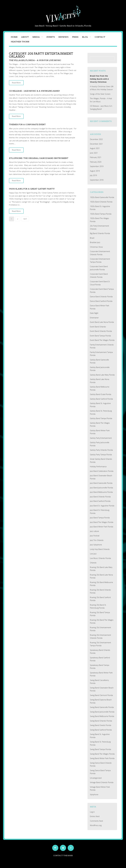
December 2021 (96, 144)
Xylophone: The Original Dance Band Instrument (39, 158)
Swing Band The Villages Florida (102, 754)
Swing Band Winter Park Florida (102, 758)
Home (14, 37)
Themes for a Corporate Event (27, 124)
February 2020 (96, 162)
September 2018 (97, 180)
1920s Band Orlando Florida (101, 202)
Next (25, 219)
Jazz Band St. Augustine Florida (102, 506)
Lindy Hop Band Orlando (100, 549)
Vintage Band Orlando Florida (102, 782)
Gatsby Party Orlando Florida (101, 450)
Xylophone (94, 794)
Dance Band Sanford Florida (101, 301)
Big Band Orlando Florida (100, 233)
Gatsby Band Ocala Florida (101, 394)
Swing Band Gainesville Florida (102, 707)
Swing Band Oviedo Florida (101, 725)
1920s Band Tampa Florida (101, 214)
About (25, 37)
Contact (100, 37)
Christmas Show (96, 247)
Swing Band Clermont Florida (101, 695)
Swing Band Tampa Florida (100, 749)
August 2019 (95, 171)
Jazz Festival (95, 536)
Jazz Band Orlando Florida (100, 497)
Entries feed (95, 816)
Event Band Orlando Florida (101, 331)
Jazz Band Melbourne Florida (101, 492)
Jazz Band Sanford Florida (100, 501)
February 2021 (96, 157)
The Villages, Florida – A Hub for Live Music (35, 60)
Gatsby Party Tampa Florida (101, 455)
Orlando (93, 563)
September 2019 (97, 166)
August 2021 (95, 148)
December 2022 (96, 139)
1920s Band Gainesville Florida (102, 197)
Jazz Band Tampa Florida (100, 518)
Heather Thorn (20, 42)
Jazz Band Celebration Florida (102, 471)
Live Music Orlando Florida (100, 558)
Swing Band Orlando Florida (101, 721)
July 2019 (93, 175)
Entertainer (94, 318)
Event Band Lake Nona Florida (102, 322)
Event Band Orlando (98, 327)
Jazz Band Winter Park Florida (102, 527)
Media (36, 37)
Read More (16, 83)
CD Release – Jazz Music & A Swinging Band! (34, 91)
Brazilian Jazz (95, 242)
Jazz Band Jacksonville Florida (101, 488)
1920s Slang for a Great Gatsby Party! (32, 189)
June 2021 (94, 153)
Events (51, 37)
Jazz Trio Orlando (97, 540)
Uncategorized (96, 778)
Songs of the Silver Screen (100, 94)
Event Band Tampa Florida (100, 336)
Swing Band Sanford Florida (101, 730)
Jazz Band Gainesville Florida (101, 483)
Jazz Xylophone (96, 545)
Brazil (92, 238)
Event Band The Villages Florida (102, 340)
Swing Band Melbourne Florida (102, 716)
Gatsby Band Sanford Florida (101, 399)
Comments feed (96, 821)
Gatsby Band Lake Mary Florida (102, 375)
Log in (92, 812)
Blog (85, 37)
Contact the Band (63, 856)
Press (75, 37)
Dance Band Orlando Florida (101, 297)
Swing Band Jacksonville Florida (102, 712)
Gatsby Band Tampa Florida (101, 418)
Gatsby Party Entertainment (101, 438)
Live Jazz (93, 554)
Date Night (94, 313)
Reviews (63, 37)
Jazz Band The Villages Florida (102, 522)
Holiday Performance (98, 467)
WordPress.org (96, 825)
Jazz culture (94, 531)
